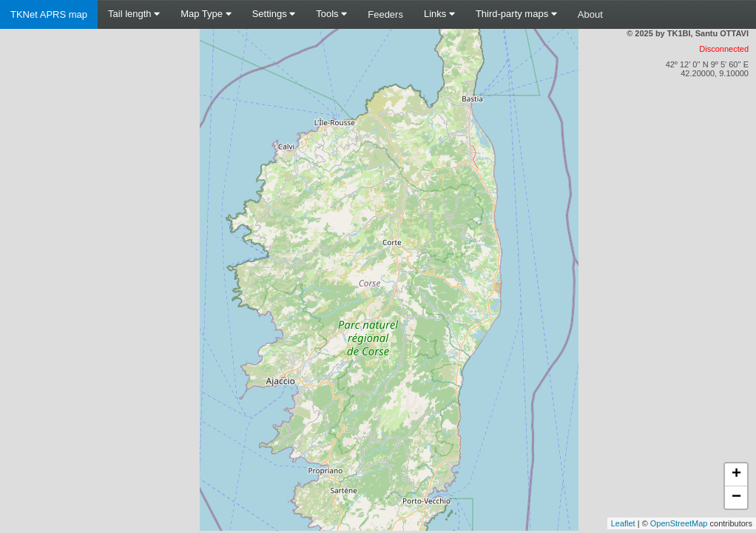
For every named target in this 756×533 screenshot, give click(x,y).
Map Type (206, 14)
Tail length (134, 14)
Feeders (385, 14)
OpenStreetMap (679, 523)
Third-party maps (516, 14)
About (590, 14)
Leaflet (623, 523)
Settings (274, 14)
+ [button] (736, 475)
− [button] (736, 497)
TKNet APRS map (49, 14)
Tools (331, 14)
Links (439, 14)
